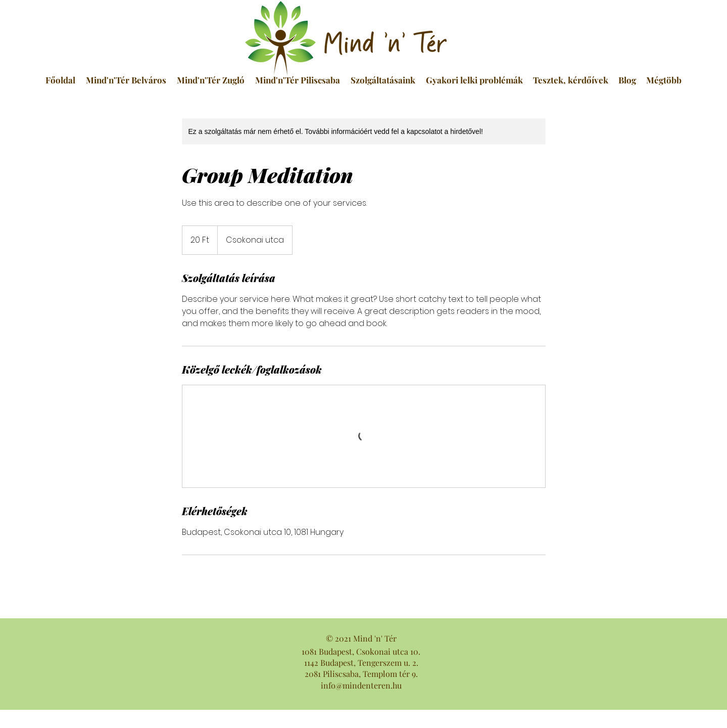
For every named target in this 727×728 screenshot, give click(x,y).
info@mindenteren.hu (361, 685)
